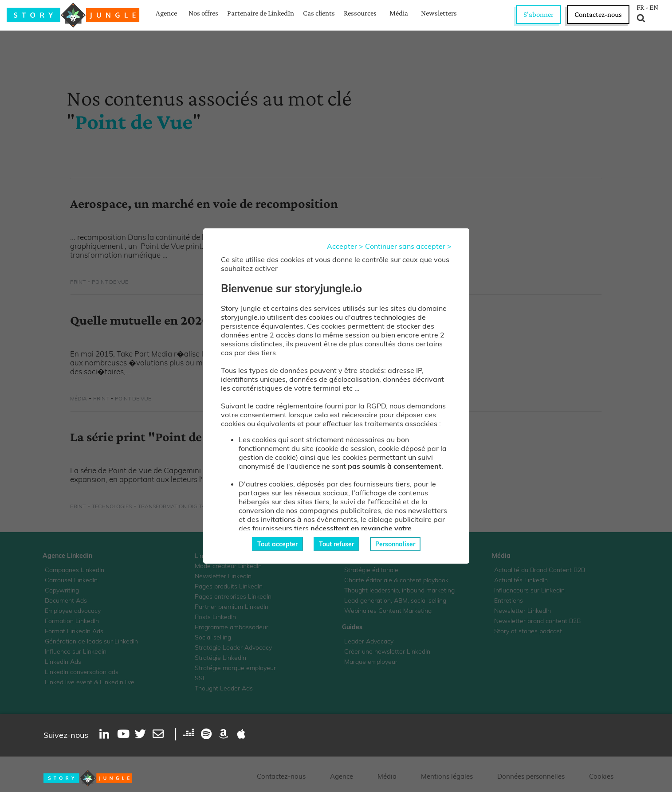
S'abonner (538, 14)
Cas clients (319, 13)
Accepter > (345, 246)
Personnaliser (395, 544)
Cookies (601, 776)
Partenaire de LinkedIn (261, 13)
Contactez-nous (598, 14)
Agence (166, 13)
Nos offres (203, 13)
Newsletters (439, 13)
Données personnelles (531, 776)
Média (399, 13)
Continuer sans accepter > (408, 246)
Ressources (360, 13)
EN (654, 8)
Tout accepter (277, 544)
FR (640, 8)
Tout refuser (336, 544)
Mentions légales (447, 776)
